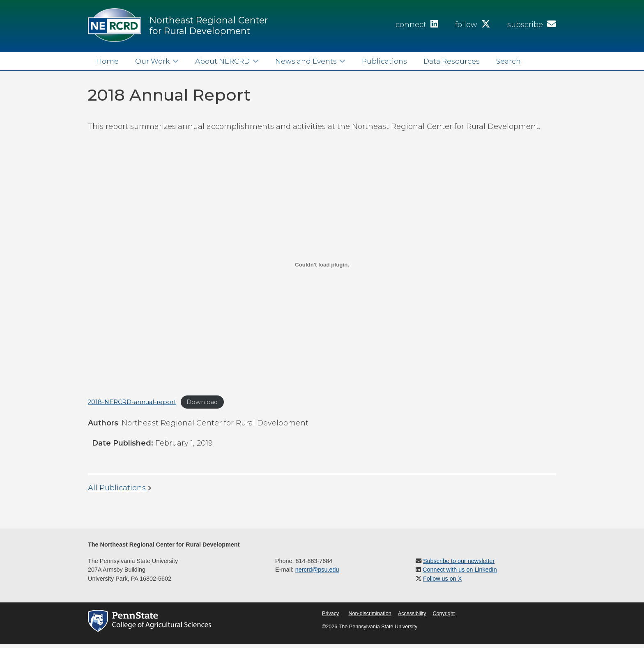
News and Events (306, 61)
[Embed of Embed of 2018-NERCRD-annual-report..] (322, 265)
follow (473, 25)
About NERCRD (222, 61)
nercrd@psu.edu (317, 570)
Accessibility (412, 614)
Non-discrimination (370, 614)
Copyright (444, 614)
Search (508, 61)
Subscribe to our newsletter (459, 561)
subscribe (532, 25)
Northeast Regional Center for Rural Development (209, 25)
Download (202, 402)
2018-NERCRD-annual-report (132, 402)
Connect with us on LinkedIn (460, 570)
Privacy (330, 614)
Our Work (152, 61)
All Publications (117, 488)
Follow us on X (442, 579)
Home (107, 61)
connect (417, 25)
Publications (384, 61)
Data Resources (452, 61)
